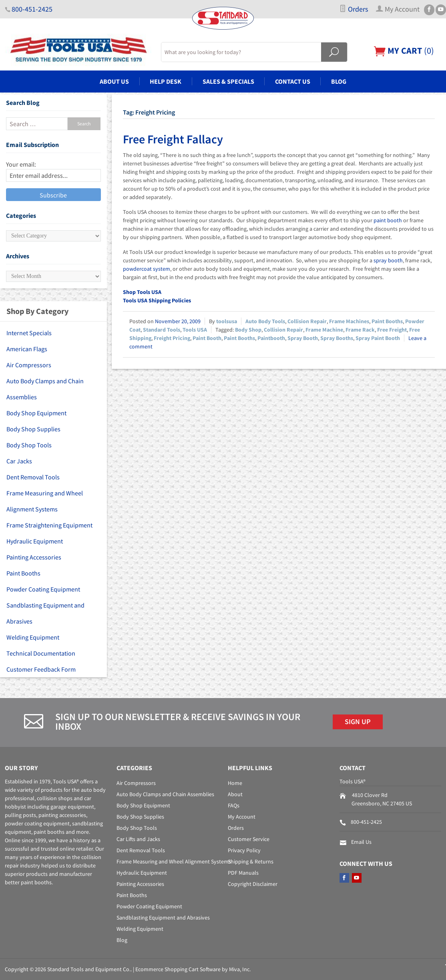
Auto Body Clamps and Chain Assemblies (45, 389)
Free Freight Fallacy (173, 139)
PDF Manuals (243, 873)
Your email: (21, 164)
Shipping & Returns (251, 861)
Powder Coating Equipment (43, 589)
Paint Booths (387, 321)
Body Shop (248, 330)
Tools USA (195, 330)
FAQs (234, 805)
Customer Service (249, 839)
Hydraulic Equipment (35, 541)
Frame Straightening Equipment (49, 525)
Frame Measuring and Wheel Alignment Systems (45, 501)
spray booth (388, 260)
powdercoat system (147, 269)
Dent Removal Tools (33, 477)
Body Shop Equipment (36, 413)
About (235, 794)
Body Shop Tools (29, 445)
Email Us (361, 842)
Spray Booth (303, 338)
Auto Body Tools (265, 321)
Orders (354, 9)
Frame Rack (360, 330)
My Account (242, 817)
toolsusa (227, 321)
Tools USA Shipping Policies (157, 300)
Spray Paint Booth (378, 338)
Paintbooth (271, 338)
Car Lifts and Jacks (138, 839)
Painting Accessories (34, 557)
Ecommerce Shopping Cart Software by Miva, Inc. (193, 969)
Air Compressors (29, 365)
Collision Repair (307, 321)
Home (235, 783)
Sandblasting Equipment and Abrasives (45, 613)
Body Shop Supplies (33, 429)
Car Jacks (19, 461)
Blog (339, 81)
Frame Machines (349, 321)
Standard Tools (162, 330)
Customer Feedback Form (41, 669)
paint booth (388, 220)
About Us (114, 81)
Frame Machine (324, 330)
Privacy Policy (244, 850)
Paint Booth (207, 338)
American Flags (27, 349)
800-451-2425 (32, 9)
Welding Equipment (33, 637)
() (404, 51)
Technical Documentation (41, 653)
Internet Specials (29, 333)
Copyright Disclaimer (253, 884)
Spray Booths (337, 338)
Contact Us (293, 81)
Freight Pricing (172, 338)
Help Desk (166, 81)
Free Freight (392, 330)
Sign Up (358, 722)
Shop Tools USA (142, 292)
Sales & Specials (228, 81)
